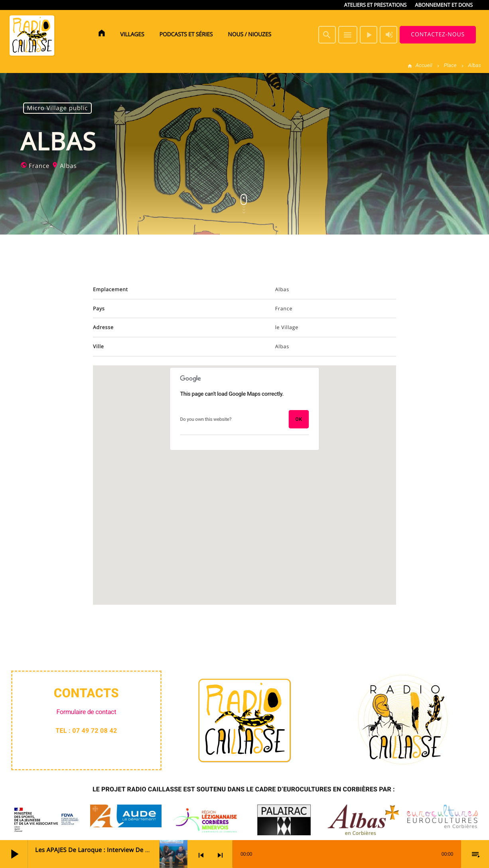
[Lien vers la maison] (32, 35)
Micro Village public (58, 108)
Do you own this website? (206, 419)
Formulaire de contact (87, 712)
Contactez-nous (438, 35)
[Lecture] (369, 35)
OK (299, 419)
